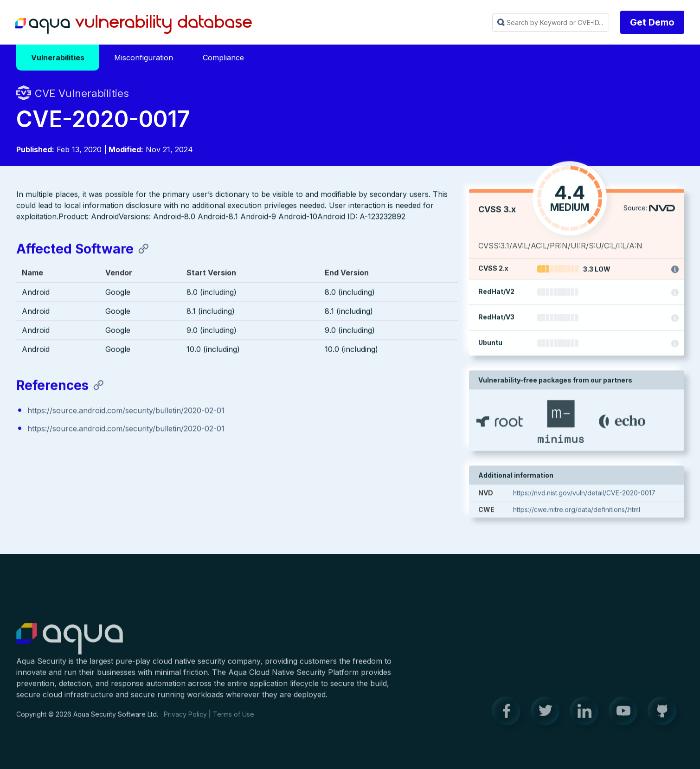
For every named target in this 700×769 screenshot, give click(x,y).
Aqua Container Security (70, 644)
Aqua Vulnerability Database (134, 25)
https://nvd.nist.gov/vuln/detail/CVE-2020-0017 (584, 495)
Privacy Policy (185, 719)
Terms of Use (234, 719)
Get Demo (652, 22)
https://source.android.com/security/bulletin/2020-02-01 (126, 412)
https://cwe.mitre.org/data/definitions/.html (577, 512)
